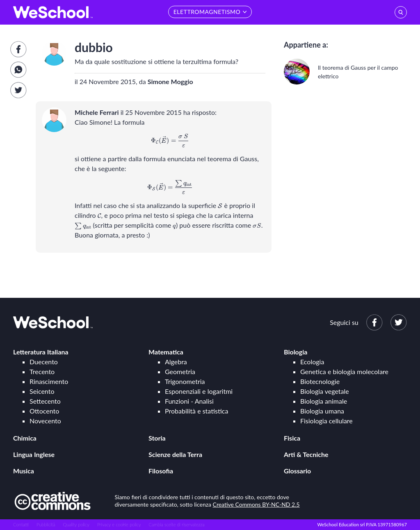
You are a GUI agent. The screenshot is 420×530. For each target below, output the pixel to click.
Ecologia (312, 362)
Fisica (292, 438)
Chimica (25, 438)
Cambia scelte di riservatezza (176, 524)
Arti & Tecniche (306, 454)
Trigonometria (185, 381)
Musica (24, 471)
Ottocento (44, 411)
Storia (157, 438)
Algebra (176, 362)
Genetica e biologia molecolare (344, 371)
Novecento (45, 421)
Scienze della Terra (175, 454)
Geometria (180, 371)
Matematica (166, 352)
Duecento (44, 362)
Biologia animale (324, 401)
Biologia (296, 352)
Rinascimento (49, 381)
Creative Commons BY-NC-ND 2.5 (256, 504)
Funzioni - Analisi (189, 401)
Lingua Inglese (34, 454)
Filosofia (161, 471)
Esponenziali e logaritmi (199, 391)
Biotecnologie (320, 381)
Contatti (21, 524)
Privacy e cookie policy (119, 524)
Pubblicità (46, 524)
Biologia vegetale (325, 391)
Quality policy (76, 524)
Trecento (42, 371)
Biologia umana (322, 411)
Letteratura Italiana (41, 352)
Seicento (42, 391)
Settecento (45, 401)
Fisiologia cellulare (326, 421)
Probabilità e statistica (196, 411)
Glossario (297, 471)
